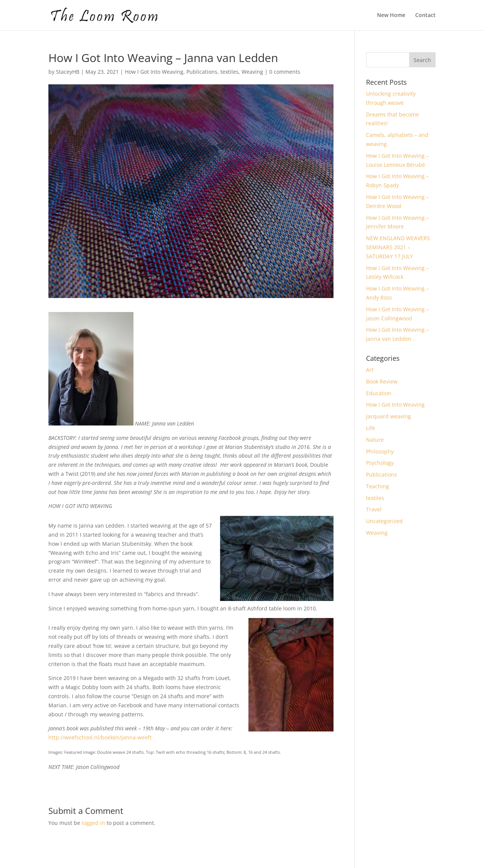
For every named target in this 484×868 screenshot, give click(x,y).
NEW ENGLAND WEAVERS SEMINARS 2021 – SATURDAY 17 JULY (398, 247)
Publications (202, 72)
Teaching (378, 486)
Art (370, 370)
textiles (230, 72)
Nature (375, 440)
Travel (374, 509)
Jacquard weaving (389, 416)
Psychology (380, 463)
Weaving (252, 72)
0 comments (285, 72)
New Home (391, 16)
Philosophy (380, 451)
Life (371, 428)
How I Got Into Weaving (154, 72)
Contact (425, 16)
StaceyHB (68, 72)
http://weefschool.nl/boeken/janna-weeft (100, 737)
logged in (93, 823)
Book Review (382, 381)
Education (379, 393)
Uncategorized (384, 521)
